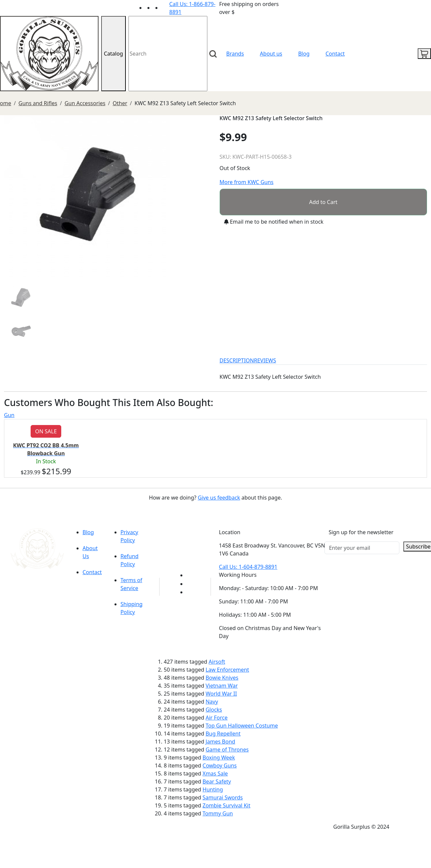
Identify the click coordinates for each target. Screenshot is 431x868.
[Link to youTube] (190, 575)
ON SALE (46, 431)
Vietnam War (222, 686)
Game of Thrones (227, 750)
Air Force (217, 718)
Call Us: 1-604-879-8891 (248, 567)
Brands (235, 54)
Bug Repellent (223, 734)
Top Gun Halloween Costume (242, 726)
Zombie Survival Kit (227, 805)
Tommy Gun (218, 813)
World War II (221, 694)
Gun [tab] (9, 415)
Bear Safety (217, 781)
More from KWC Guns (247, 182)
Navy (212, 702)
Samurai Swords (223, 797)
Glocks (214, 710)
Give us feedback (219, 498)
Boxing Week (219, 758)
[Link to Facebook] (190, 584)
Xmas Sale (215, 773)
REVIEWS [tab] (265, 360)
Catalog (113, 54)
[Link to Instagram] (165, 8)
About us (271, 54)
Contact (335, 54)
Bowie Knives (222, 678)
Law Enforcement (227, 670)
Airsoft (217, 662)
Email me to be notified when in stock (274, 222)
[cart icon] (424, 54)
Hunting (213, 789)
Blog (304, 54)
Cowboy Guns (220, 765)
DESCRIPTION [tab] (237, 360)
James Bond (220, 742)
